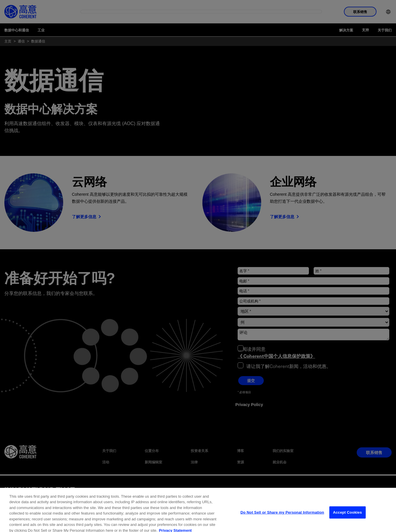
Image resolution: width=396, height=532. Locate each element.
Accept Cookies (347, 520)
